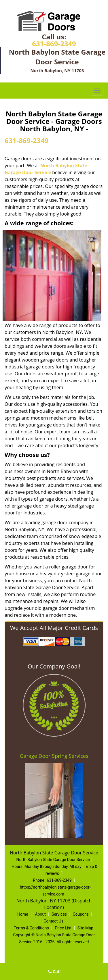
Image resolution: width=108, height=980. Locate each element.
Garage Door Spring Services (54, 756)
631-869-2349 (54, 44)
